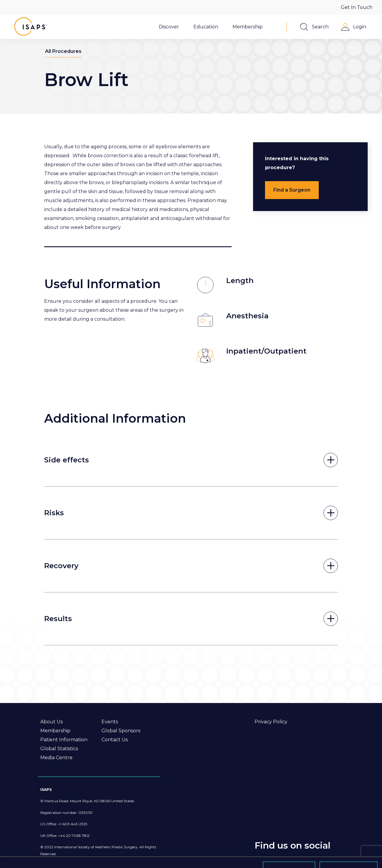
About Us (51, 722)
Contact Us (115, 740)
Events (110, 722)
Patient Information (64, 740)
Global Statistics (59, 749)
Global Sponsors (121, 731)
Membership (55, 731)
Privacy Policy (271, 722)
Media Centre (56, 758)
